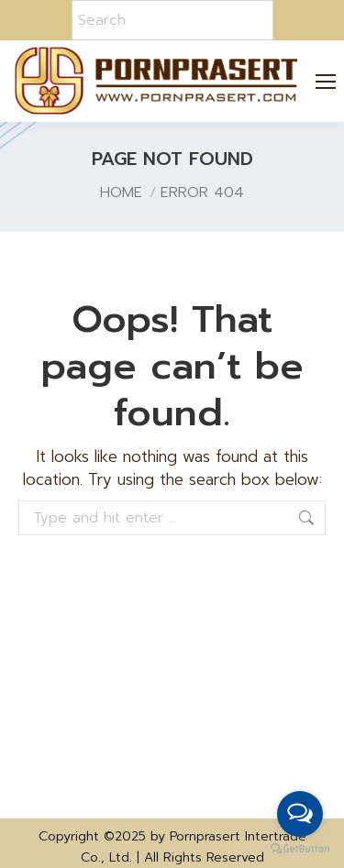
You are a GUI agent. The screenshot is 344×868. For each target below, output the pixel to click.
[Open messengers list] (300, 814)
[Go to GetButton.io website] (300, 849)
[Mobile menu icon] (326, 82)
